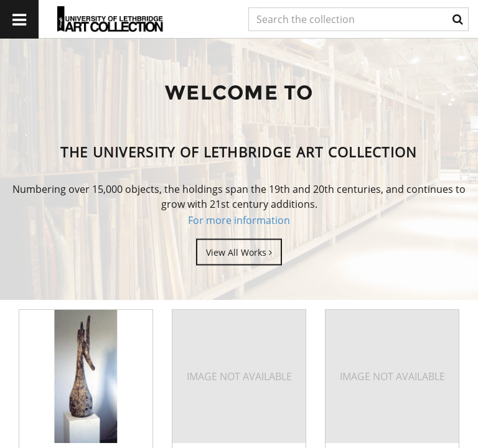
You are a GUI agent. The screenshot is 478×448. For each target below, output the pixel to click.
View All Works (239, 252)
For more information (239, 220)
